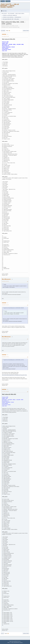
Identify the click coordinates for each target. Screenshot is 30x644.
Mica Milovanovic (6, 279)
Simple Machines (16, 643)
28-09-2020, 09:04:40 (5, 281)
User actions (26, 31)
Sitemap (21, 643)
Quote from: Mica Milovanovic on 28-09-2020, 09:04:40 (14, 308)
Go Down (3, 31)
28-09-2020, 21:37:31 (5, 339)
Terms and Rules (14, 641)
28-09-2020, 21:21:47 (5, 305)
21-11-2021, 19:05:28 (5, 391)
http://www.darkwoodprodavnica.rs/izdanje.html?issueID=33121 (15, 375)
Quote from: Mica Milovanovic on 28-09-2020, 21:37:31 (14, 360)
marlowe (4, 34)
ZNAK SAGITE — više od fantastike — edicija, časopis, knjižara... (10, 6)
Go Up (2, 633)
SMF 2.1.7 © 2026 (10, 643)
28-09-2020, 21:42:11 (5, 357)
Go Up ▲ (19, 641)
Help (10, 641)
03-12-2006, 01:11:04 (5, 36)
